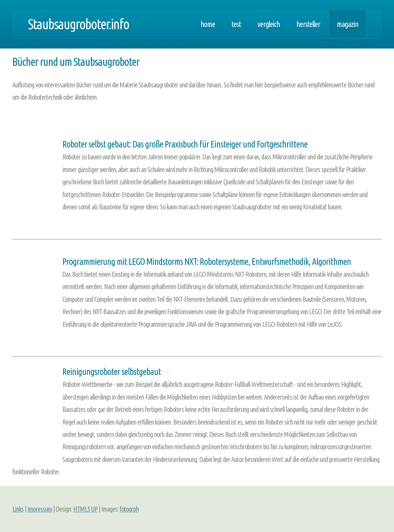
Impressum (40, 509)
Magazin (347, 24)
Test (236, 24)
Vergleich (269, 24)
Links (18, 509)
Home (208, 24)
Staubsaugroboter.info (78, 24)
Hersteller (308, 24)
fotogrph (129, 509)
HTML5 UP (85, 509)
